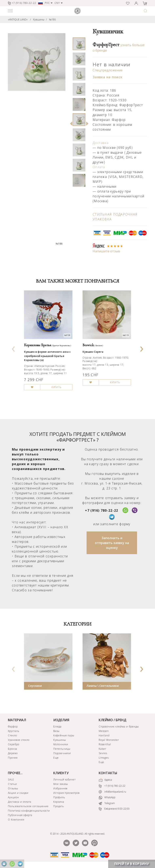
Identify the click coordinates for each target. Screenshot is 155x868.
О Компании (16, 820)
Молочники (61, 744)
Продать (59, 806)
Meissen (104, 731)
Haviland (104, 735)
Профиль (59, 797)
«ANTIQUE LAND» (18, 20)
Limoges (104, 758)
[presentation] (14, 348)
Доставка (101, 143)
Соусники (35, 686)
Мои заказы (61, 784)
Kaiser (103, 749)
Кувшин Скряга (93, 352)
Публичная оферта (20, 815)
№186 (52, 20)
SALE (11, 780)
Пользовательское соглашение (28, 806)
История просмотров (67, 793)
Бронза (13, 749)
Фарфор (13, 727)
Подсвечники (62, 753)
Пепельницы (62, 749)
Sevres (103, 753)
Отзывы (13, 788)
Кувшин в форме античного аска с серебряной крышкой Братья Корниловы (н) (47, 356)
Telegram (107, 803)
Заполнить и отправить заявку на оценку (112, 543)
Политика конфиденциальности (29, 811)
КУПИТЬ (56, 387)
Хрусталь (14, 731)
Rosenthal (105, 744)
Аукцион (13, 797)
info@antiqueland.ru (112, 792)
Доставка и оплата (20, 802)
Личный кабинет (64, 780)
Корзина (59, 802)
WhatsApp (107, 798)
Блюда (57, 727)
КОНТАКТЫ (108, 773)
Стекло (12, 735)
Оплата (99, 167)
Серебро (14, 744)
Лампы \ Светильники (103, 686)
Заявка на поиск (108, 77)
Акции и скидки (18, 793)
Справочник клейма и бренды (119, 727)
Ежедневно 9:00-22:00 (114, 809)
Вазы (56, 731)
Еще (56, 758)
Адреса (105, 780)
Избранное (61, 788)
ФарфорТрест (106, 45)
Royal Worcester (109, 740)
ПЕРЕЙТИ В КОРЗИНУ (132, 864)
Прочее (13, 758)
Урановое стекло (19, 740)
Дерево (13, 753)
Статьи (12, 784)
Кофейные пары (64, 735)
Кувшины (39, 20)
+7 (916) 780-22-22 (102, 510)
